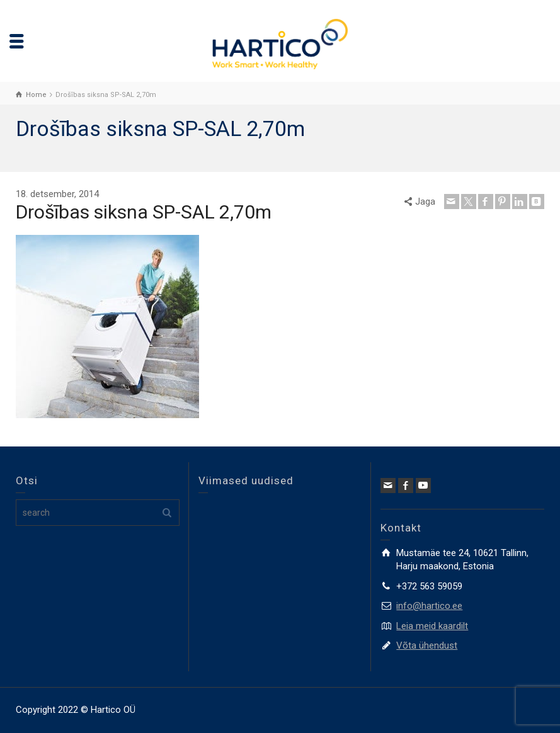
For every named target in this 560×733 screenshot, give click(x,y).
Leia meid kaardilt (432, 626)
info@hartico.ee (429, 606)
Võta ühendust (427, 645)
